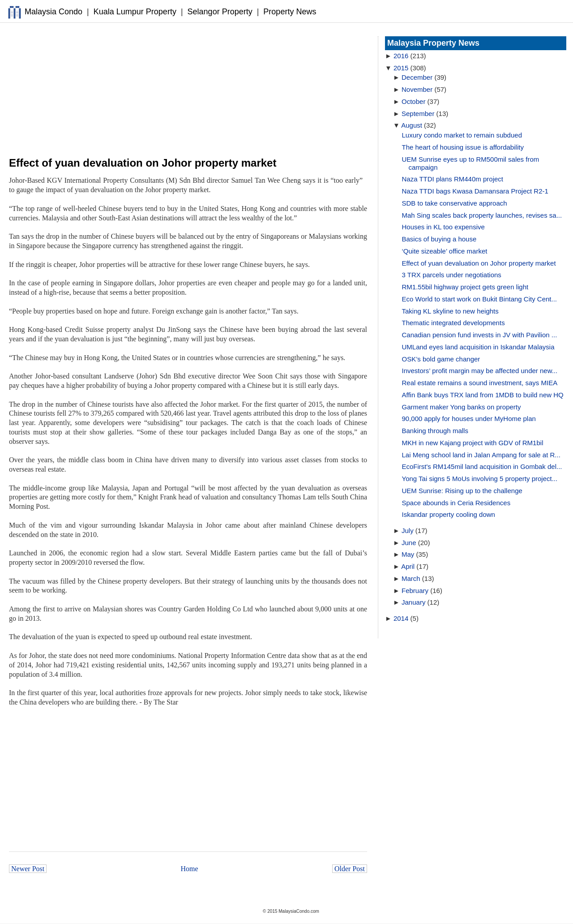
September (418, 114)
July (408, 531)
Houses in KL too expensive (443, 227)
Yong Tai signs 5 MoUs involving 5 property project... (480, 479)
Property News (290, 12)
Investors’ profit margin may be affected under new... (480, 371)
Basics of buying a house (439, 239)
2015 (401, 68)
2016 (401, 56)
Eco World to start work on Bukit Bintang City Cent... (480, 299)
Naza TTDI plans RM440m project (453, 179)
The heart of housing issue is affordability (463, 147)
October (413, 101)
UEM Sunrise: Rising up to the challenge (462, 491)
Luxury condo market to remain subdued (462, 135)
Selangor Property (220, 12)
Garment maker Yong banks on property (462, 407)
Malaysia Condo (53, 12)
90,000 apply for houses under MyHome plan (469, 419)
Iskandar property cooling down (449, 514)
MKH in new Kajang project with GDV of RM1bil (473, 443)
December (417, 77)
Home (190, 869)
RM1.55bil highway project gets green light (465, 287)
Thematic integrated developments (453, 323)
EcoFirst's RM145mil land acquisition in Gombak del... (482, 466)
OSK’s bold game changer (441, 359)
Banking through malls (435, 431)
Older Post (350, 869)
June (409, 543)
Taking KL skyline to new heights (450, 311)
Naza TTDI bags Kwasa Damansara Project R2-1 (475, 191)
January (413, 602)
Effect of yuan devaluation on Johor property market (479, 263)
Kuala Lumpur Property (135, 12)
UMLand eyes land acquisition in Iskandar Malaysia (478, 347)
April (408, 566)
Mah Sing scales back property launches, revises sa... (482, 215)
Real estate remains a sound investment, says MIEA (480, 383)
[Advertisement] (188, 90)
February (415, 591)
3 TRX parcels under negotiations (452, 275)
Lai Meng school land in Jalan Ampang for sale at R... (481, 455)
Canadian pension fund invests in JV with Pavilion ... (480, 335)
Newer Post (28, 869)
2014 (401, 618)
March (411, 578)
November (417, 89)
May (408, 554)
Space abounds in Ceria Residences (456, 503)
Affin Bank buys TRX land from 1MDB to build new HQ (483, 395)
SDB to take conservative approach (455, 203)
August (412, 125)
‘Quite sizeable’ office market (445, 251)
